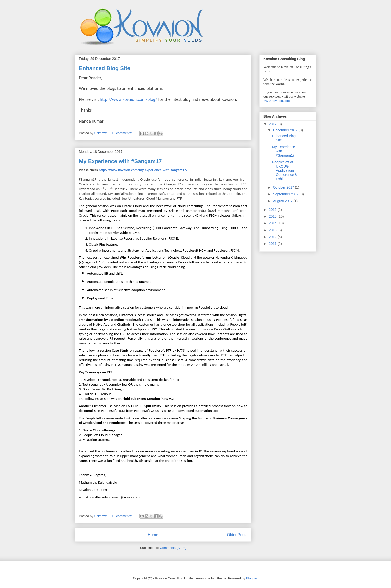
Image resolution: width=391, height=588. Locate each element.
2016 (273, 210)
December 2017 (286, 130)
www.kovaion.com (277, 101)
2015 (273, 216)
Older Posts (237, 535)
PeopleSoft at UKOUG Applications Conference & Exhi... (285, 170)
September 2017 (286, 194)
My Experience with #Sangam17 (120, 161)
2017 (273, 124)
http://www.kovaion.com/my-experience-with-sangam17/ (143, 170)
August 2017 (283, 201)
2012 (273, 237)
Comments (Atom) (173, 548)
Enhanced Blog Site (105, 68)
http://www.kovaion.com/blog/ (129, 99)
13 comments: (122, 133)
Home (153, 535)
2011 (273, 244)
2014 (273, 223)
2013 (273, 230)
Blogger (252, 578)
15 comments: (122, 516)
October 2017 (284, 187)
